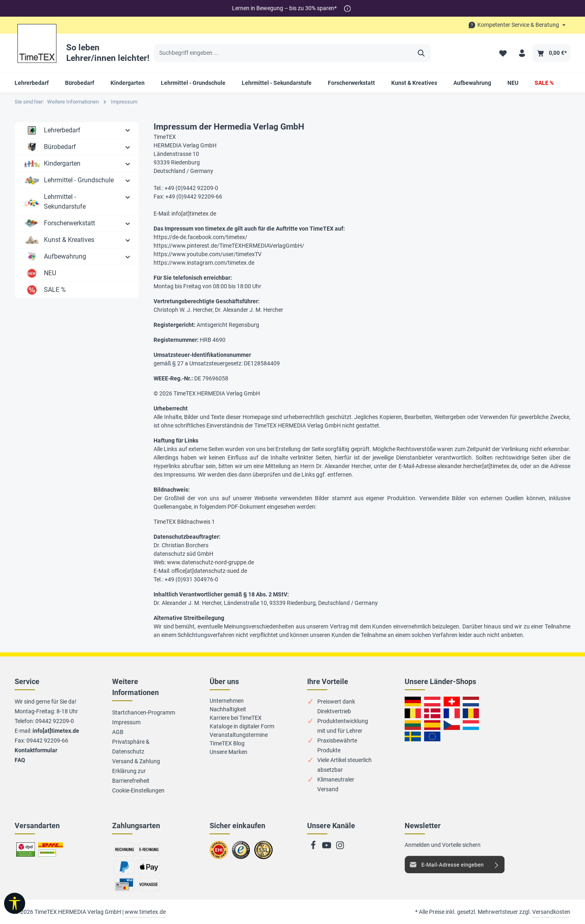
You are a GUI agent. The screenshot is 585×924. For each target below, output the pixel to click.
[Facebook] (314, 848)
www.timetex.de (145, 912)
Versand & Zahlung (136, 761)
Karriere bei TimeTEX (236, 718)
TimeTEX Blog (227, 743)
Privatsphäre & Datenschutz (131, 747)
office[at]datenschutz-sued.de (209, 571)
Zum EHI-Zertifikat (221, 853)
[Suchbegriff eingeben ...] (283, 53)
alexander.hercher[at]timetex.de (477, 466)
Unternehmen (227, 701)
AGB (118, 732)
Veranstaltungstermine (239, 735)
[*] (348, 8)
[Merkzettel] (503, 53)
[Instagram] (340, 848)
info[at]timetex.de (194, 214)
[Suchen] (421, 53)
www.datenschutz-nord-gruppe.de (210, 562)
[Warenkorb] (551, 53)
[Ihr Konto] (522, 53)
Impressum (126, 722)
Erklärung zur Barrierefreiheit (131, 776)
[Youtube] (327, 848)
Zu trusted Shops (241, 853)
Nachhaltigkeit (228, 709)
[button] (128, 130)
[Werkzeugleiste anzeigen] (15, 903)
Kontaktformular (36, 750)
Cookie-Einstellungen (138, 790)
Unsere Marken (229, 752)
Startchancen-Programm (144, 712)
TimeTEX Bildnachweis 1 (184, 522)
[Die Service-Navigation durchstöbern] (517, 25)
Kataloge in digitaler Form (242, 726)
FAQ (20, 760)
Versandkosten (551, 912)
